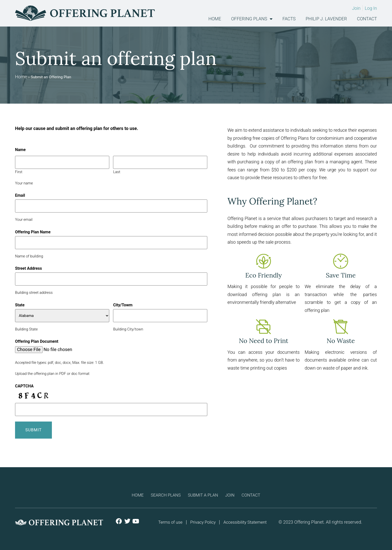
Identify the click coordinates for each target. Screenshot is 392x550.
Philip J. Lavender (326, 19)
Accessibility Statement (247, 521)
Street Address (28, 268)
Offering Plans (252, 19)
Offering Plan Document (37, 341)
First (19, 172)
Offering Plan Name (33, 232)
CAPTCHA (24, 386)
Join (235, 493)
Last (117, 172)
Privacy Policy (202, 521)
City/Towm (123, 305)
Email (20, 195)
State (20, 305)
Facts (289, 19)
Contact (367, 19)
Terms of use (168, 521)
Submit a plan (203, 493)
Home (215, 19)
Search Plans (161, 493)
